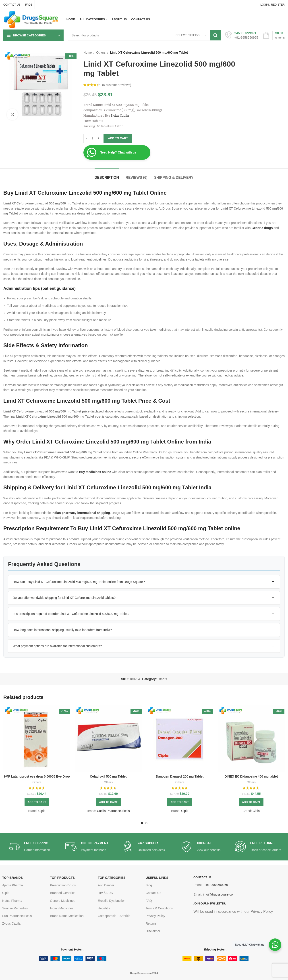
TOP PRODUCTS (62, 878)
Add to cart (118, 138)
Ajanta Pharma (13, 885)
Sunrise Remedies (15, 908)
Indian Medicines (62, 908)
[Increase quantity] (98, 138)
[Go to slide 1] (142, 823)
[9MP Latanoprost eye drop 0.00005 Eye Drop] (37, 739)
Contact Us (153, 893)
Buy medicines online (95, 472)
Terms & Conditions (159, 908)
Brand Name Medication (67, 916)
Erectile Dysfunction (112, 901)
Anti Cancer (106, 885)
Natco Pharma (12, 901)
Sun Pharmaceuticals (17, 916)
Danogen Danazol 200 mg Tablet (180, 776)
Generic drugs (262, 228)
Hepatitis (104, 908)
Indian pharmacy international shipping (81, 513)
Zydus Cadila (120, 116)
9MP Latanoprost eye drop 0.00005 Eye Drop (37, 776)
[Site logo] (31, 19)
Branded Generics (63, 893)
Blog (149, 885)
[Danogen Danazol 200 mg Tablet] (180, 739)
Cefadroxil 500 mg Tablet (108, 776)
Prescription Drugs (63, 885)
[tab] (107, 175)
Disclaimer (153, 931)
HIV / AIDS (105, 893)
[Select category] (191, 35)
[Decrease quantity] (86, 138)
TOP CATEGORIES (112, 878)
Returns (151, 923)
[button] (144, 582)
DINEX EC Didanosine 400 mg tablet (251, 776)
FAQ (149, 901)
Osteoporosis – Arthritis (114, 916)
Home (88, 53)
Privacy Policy (155, 916)
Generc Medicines (63, 901)
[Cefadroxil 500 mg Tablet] (108, 739)
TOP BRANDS (12, 878)
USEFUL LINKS (157, 878)
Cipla (42, 811)
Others (101, 53)
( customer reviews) (117, 85)
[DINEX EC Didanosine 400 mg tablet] (251, 739)
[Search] (144, 35)
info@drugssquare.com (219, 894)
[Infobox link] (242, 35)
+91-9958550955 (216, 885)
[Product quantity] (92, 138)
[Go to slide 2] (146, 823)
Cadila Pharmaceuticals (113, 811)
